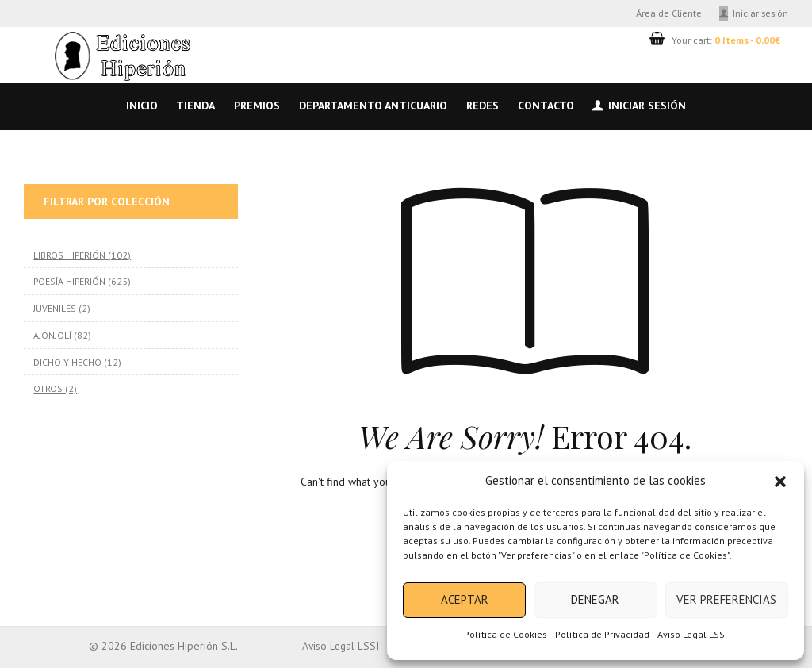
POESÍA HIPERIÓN (69, 281)
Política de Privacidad (602, 634)
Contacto (546, 106)
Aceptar (465, 599)
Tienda (195, 106)
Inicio (142, 106)
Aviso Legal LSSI (692, 634)
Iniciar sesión (760, 13)
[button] (780, 482)
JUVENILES (54, 308)
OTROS (48, 388)
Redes (483, 106)
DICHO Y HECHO (67, 361)
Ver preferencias (726, 599)
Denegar (595, 599)
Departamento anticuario (373, 106)
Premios (257, 106)
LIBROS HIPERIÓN (69, 255)
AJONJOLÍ (52, 335)
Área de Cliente (669, 13)
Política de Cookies (506, 634)
